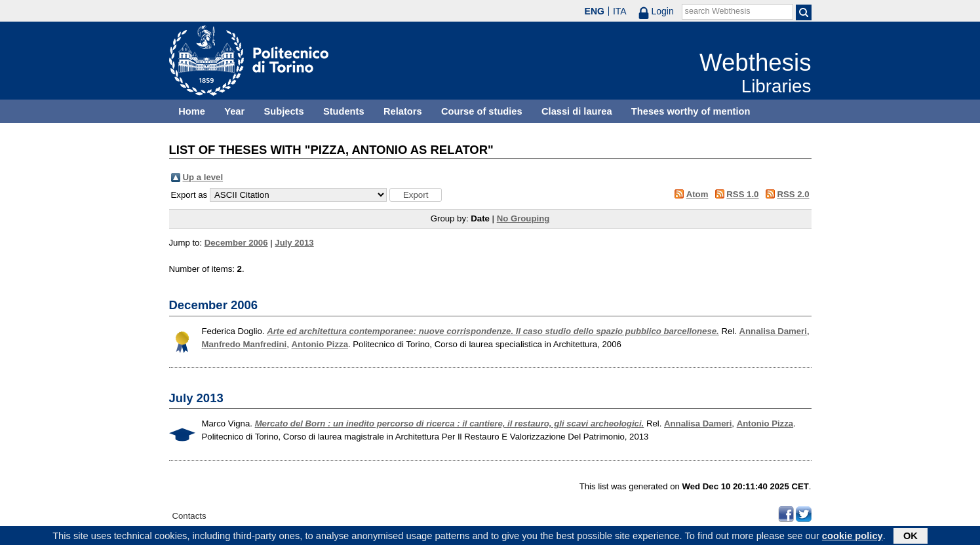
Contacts (189, 516)
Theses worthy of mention (691, 111)
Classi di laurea (577, 111)
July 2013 (294, 243)
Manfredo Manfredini (245, 344)
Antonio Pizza (320, 344)
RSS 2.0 (793, 194)
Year (234, 111)
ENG (595, 11)
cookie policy (853, 536)
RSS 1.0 (742, 194)
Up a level (203, 177)
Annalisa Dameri (773, 331)
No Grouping (523, 218)
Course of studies (482, 111)
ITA (620, 11)
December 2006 (236, 243)
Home (192, 111)
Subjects (284, 111)
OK (911, 536)
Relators (403, 111)
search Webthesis (718, 11)
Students (344, 111)
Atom (697, 194)
